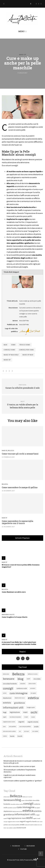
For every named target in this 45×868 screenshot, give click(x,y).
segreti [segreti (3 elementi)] (21, 722)
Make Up (22, 55)
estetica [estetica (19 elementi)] (33, 698)
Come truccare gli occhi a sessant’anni (20, 454)
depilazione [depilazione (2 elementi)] (7, 698)
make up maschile (11, 355)
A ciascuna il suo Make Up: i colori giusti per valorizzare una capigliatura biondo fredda (19, 643)
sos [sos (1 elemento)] (20, 731)
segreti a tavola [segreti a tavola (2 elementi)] (33, 722)
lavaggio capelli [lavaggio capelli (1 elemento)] (31, 707)
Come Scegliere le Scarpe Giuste (15, 617)
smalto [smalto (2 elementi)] (36, 727)
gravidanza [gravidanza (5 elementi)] (19, 703)
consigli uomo (9, 350)
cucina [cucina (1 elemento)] (5, 693)
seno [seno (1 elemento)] (4, 727)
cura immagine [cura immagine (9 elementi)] (19, 693)
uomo (13, 345)
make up (7, 360)
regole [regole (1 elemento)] (5, 717)
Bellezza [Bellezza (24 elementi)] (18, 674)
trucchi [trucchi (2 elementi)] (20, 736)
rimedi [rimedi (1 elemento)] (26, 717)
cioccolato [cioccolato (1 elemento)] (23, 684)
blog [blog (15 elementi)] (21, 679)
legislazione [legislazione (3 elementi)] (15, 712)
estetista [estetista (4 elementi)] (7, 703)
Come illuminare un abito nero (14, 592)
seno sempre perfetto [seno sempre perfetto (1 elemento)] (25, 727)
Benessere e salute (8, 615)
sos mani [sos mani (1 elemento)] (27, 731)
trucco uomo (25, 345)
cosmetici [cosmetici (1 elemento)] (33, 688)
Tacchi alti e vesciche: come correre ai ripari (19, 766)
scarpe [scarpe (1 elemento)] (33, 717)
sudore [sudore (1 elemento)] (5, 736)
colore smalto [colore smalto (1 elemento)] (32, 684)
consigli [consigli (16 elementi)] (8, 688)
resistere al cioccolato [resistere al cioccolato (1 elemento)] (15, 717)
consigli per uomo (26, 350)
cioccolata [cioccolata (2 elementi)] (37, 679)
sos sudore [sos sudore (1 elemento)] (35, 731)
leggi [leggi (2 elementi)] (5, 712)
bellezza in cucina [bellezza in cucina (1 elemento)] (33, 674)
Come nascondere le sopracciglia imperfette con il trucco (17, 522)
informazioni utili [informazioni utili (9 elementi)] (13, 707)
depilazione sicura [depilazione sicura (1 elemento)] (20, 698)
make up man (28, 355)
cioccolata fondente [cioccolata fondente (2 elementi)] (10, 684)
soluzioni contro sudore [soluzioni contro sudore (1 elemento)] (9, 731)
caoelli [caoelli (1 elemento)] (28, 679)
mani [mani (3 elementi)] (25, 712)
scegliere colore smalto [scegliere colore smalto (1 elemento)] (9, 722)
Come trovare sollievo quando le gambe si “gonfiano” (23, 781)
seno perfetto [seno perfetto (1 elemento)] (12, 727)
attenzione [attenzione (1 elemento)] (6, 674)
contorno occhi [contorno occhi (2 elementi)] (22, 688)
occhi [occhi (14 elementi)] (34, 712)
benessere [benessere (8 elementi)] (9, 679)
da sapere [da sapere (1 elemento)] (33, 693)
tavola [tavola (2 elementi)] (12, 736)
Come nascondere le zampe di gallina (20, 487)
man (5, 345)
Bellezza (11, 451)
